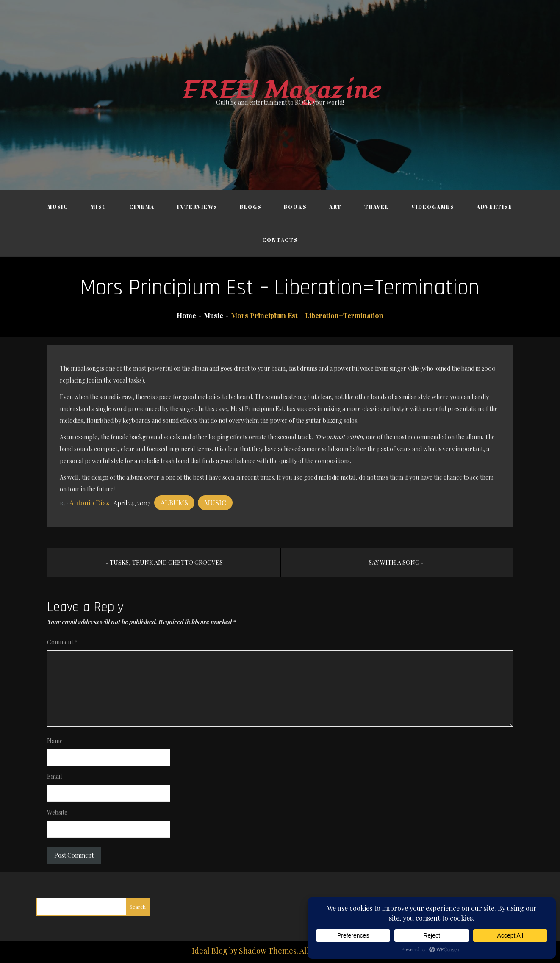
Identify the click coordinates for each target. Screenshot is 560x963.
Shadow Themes (268, 951)
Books (295, 207)
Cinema (142, 207)
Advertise (495, 207)
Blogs (251, 207)
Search (138, 907)
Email (54, 776)
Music (58, 207)
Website (57, 812)
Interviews (197, 207)
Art (335, 207)
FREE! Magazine (280, 90)
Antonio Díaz (89, 503)
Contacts (280, 240)
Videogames (433, 207)
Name (55, 741)
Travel (377, 207)
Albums (174, 503)
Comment (62, 642)
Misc (99, 207)
